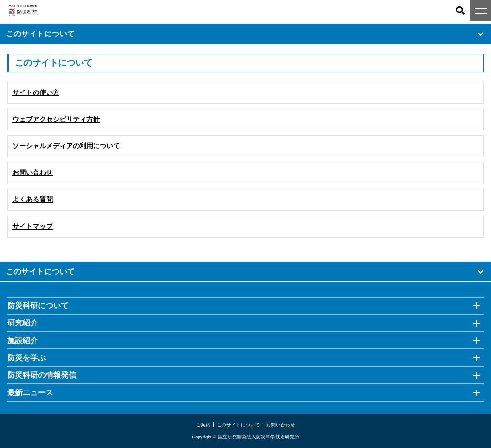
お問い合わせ (281, 425)
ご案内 (203, 425)
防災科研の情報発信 (42, 375)
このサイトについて (245, 34)
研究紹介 (23, 323)
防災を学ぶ (26, 358)
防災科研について (38, 305)
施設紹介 (23, 340)
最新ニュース (30, 393)
